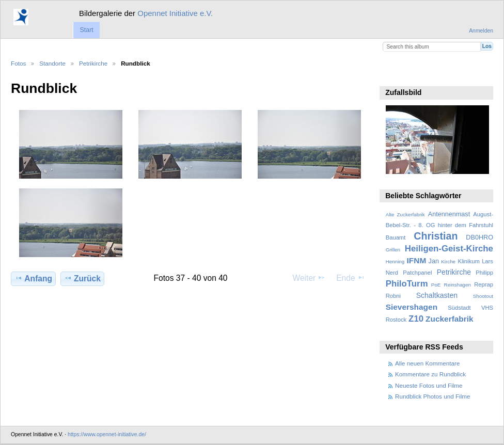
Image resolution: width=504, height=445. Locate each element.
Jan (434, 261)
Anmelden (481, 31)
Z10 (416, 319)
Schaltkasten (437, 295)
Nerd (392, 273)
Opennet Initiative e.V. (175, 13)
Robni (393, 296)
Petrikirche (93, 63)
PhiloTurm (407, 284)
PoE (436, 285)
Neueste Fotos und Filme (429, 385)
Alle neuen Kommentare (427, 363)
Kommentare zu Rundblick (430, 374)
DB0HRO (479, 237)
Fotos (18, 63)
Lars (487, 261)
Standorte (52, 63)
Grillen (393, 250)
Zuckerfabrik (450, 319)
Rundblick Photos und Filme (433, 396)
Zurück (82, 278)
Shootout (483, 296)
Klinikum (468, 261)
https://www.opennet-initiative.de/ (107, 434)
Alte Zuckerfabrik (405, 214)
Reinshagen (458, 285)
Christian (436, 236)
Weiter (309, 278)
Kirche (448, 261)
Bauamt (396, 237)
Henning (395, 261)
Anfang (33, 278)
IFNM (417, 260)
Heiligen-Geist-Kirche (449, 249)
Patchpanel (417, 273)
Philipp (484, 273)
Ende (351, 278)
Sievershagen (412, 307)
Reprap (484, 284)
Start (86, 30)
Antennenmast (449, 214)
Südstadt (459, 308)
